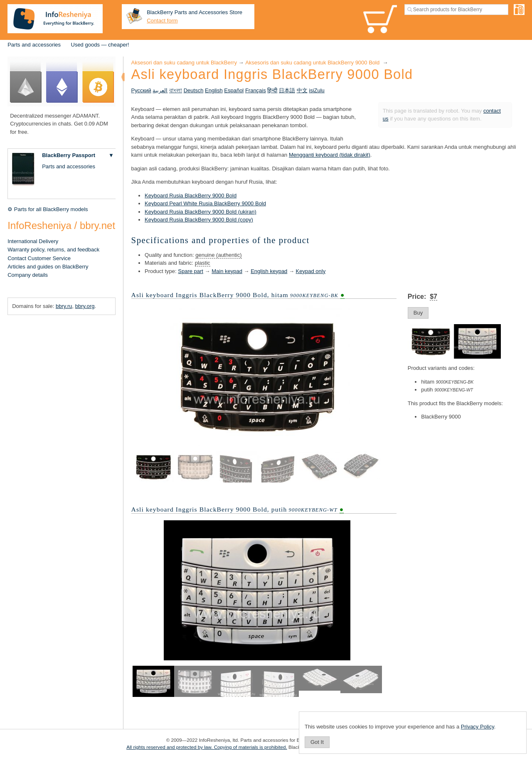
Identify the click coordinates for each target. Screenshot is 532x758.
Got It (317, 742)
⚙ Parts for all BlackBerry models (48, 209)
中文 (302, 90)
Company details (28, 275)
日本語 (287, 90)
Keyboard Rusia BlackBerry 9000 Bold (191, 196)
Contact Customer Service (39, 258)
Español (234, 90)
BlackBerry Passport (69, 155)
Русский (141, 90)
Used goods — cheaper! (100, 45)
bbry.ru (64, 306)
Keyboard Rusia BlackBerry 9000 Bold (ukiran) (201, 212)
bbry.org (85, 306)
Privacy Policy (478, 727)
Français (256, 90)
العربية (160, 90)
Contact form (162, 21)
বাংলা (176, 90)
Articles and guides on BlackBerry (48, 267)
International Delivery (33, 241)
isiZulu (317, 90)
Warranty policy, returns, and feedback (53, 250)
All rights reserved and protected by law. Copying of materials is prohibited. (207, 747)
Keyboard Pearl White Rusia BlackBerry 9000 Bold (205, 203)
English (214, 90)
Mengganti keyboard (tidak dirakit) (330, 155)
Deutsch (194, 90)
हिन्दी (272, 90)
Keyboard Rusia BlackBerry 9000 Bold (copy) (199, 220)
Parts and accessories (34, 45)
